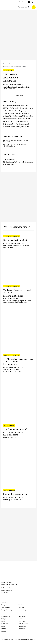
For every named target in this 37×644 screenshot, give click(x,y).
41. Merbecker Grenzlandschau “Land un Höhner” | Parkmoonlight (18, 361)
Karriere (4, 631)
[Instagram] (6, 596)
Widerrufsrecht (23, 621)
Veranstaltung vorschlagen (26, 610)
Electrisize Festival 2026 (15, 240)
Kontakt (4, 629)
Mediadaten (5, 624)
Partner (3, 626)
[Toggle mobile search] (29, 7)
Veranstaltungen (13, 64)
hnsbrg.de (4, 619)
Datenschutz (23, 626)
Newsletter (21, 605)
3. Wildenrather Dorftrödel (16, 429)
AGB (21, 619)
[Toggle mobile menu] (34, 7)
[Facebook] (2, 596)
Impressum (22, 629)
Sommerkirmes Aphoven (15, 494)
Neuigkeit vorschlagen (7, 610)
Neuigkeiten (5, 605)
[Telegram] (9, 596)
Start (5, 64)
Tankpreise (21, 607)
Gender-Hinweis (24, 624)
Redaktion (4, 621)
